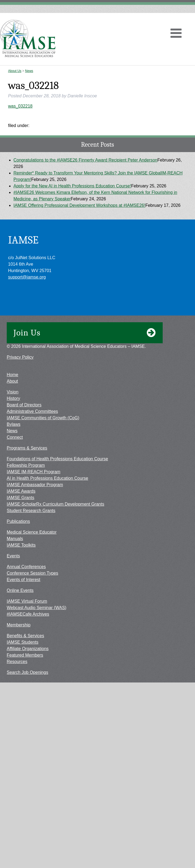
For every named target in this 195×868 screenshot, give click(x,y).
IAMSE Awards (21, 491)
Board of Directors (24, 405)
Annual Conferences (26, 567)
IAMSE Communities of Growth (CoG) (43, 418)
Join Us (85, 333)
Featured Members (25, 655)
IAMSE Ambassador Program (35, 485)
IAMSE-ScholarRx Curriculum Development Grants (55, 504)
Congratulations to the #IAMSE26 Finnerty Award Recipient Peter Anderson (85, 160)
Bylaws (14, 424)
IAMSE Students (22, 642)
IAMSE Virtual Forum (27, 601)
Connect (15, 437)
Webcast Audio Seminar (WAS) (36, 608)
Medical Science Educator (32, 532)
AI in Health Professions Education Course (47, 478)
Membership (19, 625)
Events (13, 556)
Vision (13, 392)
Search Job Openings (27, 672)
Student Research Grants (31, 511)
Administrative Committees (32, 411)
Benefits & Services (25, 636)
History (13, 398)
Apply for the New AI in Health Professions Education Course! (72, 186)
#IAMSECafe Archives (28, 614)
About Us (15, 71)
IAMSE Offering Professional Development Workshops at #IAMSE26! (79, 205)
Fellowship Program (26, 465)
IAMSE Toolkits (21, 545)
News (29, 71)
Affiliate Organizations (28, 649)
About (12, 381)
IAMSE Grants (20, 498)
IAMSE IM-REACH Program (34, 472)
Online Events (20, 590)
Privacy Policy (20, 357)
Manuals (15, 539)
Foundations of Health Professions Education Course (57, 459)
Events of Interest (24, 580)
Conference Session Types (32, 573)
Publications (18, 521)
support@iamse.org (27, 277)
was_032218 (20, 106)
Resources (17, 662)
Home (13, 375)
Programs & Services (27, 448)
